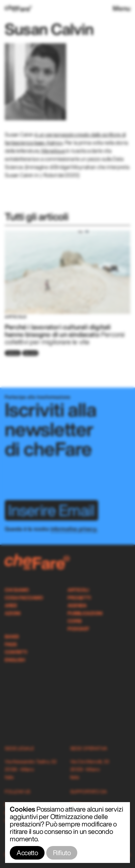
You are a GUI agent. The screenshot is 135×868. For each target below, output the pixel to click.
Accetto (27, 853)
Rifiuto (62, 853)
